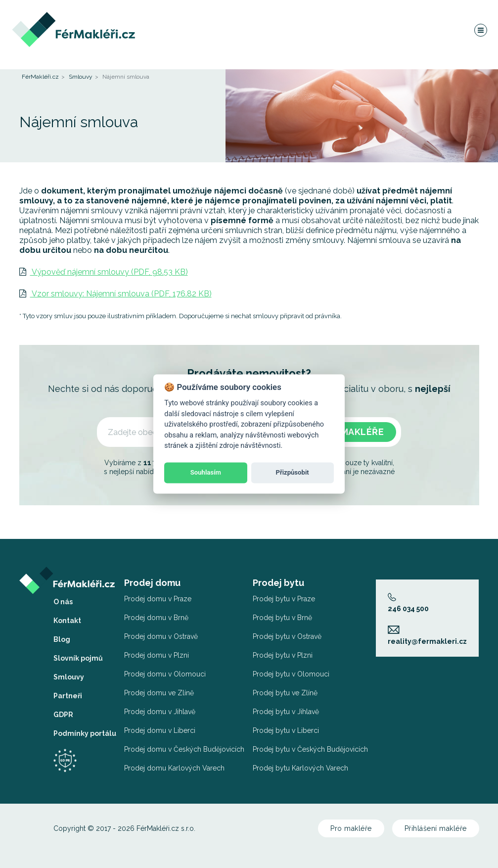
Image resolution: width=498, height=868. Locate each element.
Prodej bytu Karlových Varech (300, 768)
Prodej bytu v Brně (282, 618)
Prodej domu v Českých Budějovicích (184, 749)
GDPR (63, 715)
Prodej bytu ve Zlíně (285, 693)
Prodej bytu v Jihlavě (286, 712)
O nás (63, 602)
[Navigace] (480, 32)
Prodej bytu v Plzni (283, 655)
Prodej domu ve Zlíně (159, 693)
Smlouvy (81, 77)
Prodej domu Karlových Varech (174, 768)
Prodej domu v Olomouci (165, 674)
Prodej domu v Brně (156, 618)
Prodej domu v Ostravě (161, 636)
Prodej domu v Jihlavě (160, 712)
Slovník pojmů (78, 658)
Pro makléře (351, 828)
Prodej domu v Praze (158, 599)
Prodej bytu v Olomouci (291, 674)
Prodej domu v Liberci (160, 730)
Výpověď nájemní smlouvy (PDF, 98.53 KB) (104, 272)
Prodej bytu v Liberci (286, 730)
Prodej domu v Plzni (157, 655)
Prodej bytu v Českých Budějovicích (310, 749)
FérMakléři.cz (40, 77)
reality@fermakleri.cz (427, 635)
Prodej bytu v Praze (284, 599)
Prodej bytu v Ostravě (287, 636)
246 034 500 (408, 603)
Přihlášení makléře (436, 828)
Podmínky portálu (85, 733)
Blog (62, 639)
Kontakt (67, 621)
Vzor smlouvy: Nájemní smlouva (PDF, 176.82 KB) (115, 294)
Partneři (68, 696)
